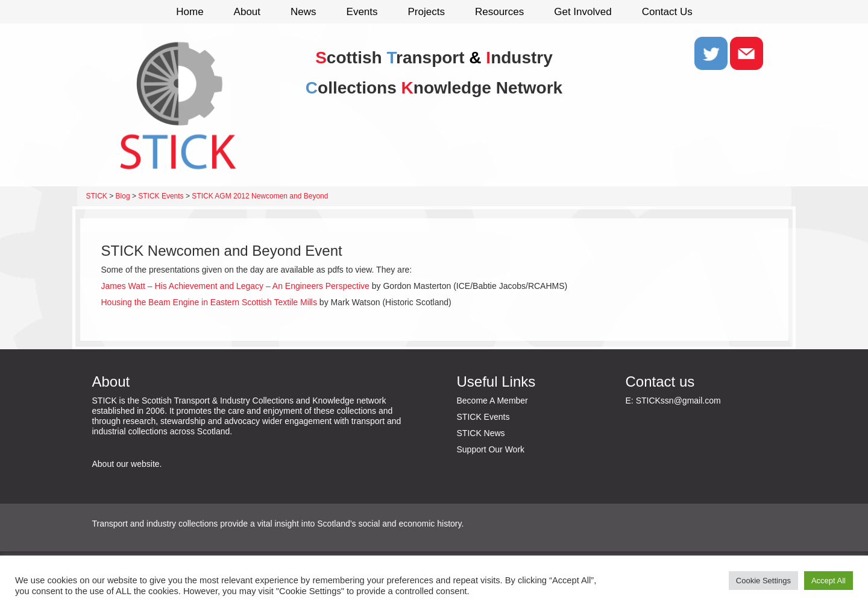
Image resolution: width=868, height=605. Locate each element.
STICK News (481, 433)
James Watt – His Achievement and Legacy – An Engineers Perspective (235, 286)
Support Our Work (491, 449)
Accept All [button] (829, 581)
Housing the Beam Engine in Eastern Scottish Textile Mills (209, 302)
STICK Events (483, 417)
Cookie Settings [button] (763, 581)
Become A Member (492, 401)
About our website (126, 464)
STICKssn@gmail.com (678, 401)
